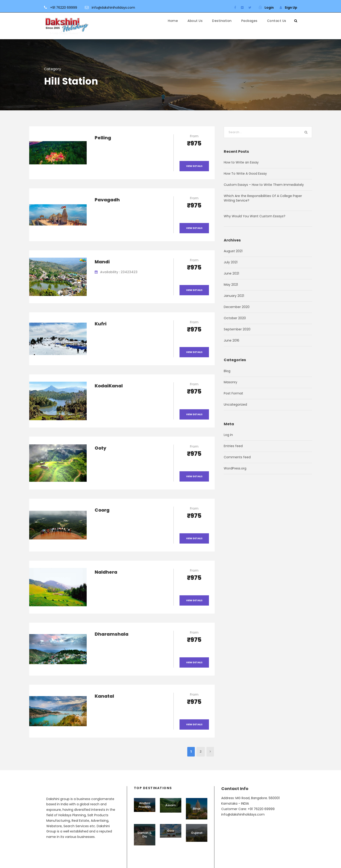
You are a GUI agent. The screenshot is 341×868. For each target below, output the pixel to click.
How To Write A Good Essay (245, 174)
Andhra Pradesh (145, 805)
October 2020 (235, 318)
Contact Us (277, 21)
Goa (170, 831)
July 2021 (231, 262)
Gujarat (197, 833)
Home (173, 21)
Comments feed (237, 457)
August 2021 (233, 251)
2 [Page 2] (201, 751)
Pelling (103, 138)
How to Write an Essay (241, 162)
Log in (228, 435)
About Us (195, 21)
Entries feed (233, 446)
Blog (227, 371)
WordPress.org (235, 468)
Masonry (230, 382)
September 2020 (237, 329)
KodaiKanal (109, 386)
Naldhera (106, 572)
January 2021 (234, 296)
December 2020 (237, 307)
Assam (170, 805)
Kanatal (104, 696)
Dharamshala (112, 634)
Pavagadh (107, 200)
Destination (222, 21)
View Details (194, 166)
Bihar (197, 809)
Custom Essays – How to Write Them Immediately (264, 185)
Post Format (233, 393)
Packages (249, 21)
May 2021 (231, 285)
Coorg (102, 510)
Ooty (100, 448)
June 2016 (232, 340)
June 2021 (231, 273)
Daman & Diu (145, 835)
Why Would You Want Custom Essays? (255, 216)
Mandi (102, 262)
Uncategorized (235, 404)
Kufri (101, 324)
